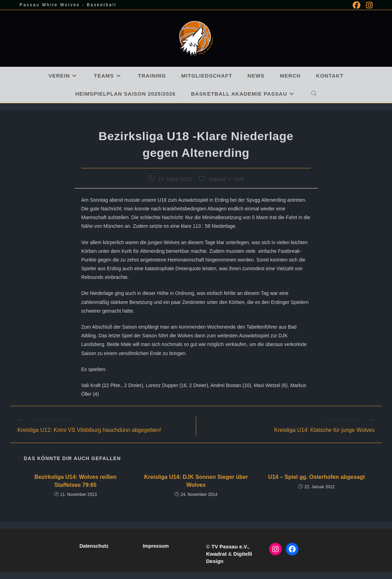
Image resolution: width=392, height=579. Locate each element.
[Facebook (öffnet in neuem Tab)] (357, 5)
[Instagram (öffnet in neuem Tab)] (368, 5)
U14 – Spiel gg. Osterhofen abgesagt (317, 477)
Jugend (217, 179)
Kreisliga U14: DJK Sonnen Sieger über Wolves (196, 481)
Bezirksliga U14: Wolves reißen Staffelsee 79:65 (75, 481)
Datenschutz (94, 546)
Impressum (156, 546)
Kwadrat (216, 554)
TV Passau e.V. (230, 546)
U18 (238, 179)
